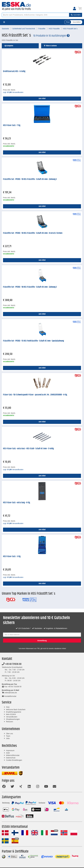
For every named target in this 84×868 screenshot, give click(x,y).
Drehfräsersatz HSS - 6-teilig (14, 71)
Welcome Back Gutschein (16, 710)
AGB (8, 753)
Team (8, 736)
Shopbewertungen (13, 719)
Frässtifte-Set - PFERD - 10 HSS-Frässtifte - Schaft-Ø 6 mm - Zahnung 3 (30, 179)
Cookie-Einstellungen (14, 760)
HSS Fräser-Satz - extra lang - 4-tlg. (17, 503)
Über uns (10, 734)
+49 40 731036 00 (12, 664)
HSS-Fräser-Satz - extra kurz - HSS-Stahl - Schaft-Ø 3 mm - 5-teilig (28, 449)
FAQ (8, 707)
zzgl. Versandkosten (13, 92)
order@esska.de (9, 693)
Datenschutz (11, 758)
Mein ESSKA (11, 714)
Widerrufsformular (13, 755)
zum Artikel (42, 99)
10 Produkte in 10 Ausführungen (51, 36)
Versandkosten (12, 717)
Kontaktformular (9, 696)
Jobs (8, 738)
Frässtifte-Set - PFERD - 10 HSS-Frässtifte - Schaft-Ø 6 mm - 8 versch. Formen (33, 233)
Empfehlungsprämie (14, 712)
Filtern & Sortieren (50, 46)
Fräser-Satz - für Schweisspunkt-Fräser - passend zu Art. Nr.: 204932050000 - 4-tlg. (35, 395)
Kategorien (9, 46)
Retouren (10, 722)
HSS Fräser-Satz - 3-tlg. (12, 556)
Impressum (10, 750)
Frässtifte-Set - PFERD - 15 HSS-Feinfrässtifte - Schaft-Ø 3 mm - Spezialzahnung (33, 341)
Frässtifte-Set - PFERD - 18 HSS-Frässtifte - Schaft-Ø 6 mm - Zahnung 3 (30, 287)
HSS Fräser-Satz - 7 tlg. (12, 125)
